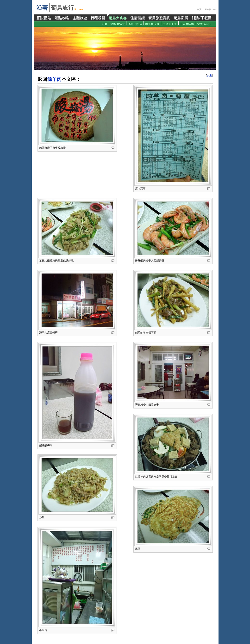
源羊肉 (54, 79)
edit (209, 75)
